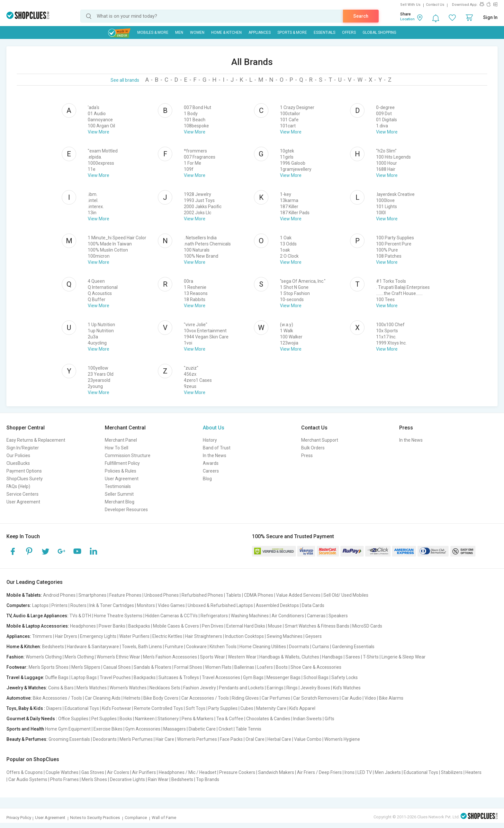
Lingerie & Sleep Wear (404, 657)
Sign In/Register (23, 448)
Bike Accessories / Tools (57, 698)
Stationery (168, 719)
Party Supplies (223, 708)
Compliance (136, 818)
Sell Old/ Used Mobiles (346, 595)
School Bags (316, 677)
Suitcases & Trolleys (179, 677)
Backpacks (139, 626)
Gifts (329, 719)
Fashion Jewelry (200, 688)
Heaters (473, 772)
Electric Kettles (167, 636)
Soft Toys (196, 708)
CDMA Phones (259, 595)
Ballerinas (244, 667)
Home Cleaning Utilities (263, 647)
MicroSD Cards (367, 626)
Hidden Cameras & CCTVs (171, 616)
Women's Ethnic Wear (118, 657)
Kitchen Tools (223, 647)
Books (126, 719)
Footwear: (17, 667)
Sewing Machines (285, 636)
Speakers (338, 616)
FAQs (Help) (18, 486)
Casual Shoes (117, 667)
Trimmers (42, 636)
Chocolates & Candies (268, 719)
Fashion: (16, 657)
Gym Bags (253, 677)
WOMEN (197, 32)
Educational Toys (82, 708)
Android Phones (59, 595)
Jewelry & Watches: (27, 688)
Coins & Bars (61, 688)
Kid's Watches (347, 688)
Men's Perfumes (136, 739)
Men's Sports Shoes (49, 667)
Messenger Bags (283, 677)
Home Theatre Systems (118, 616)
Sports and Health (25, 729)
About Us (214, 428)
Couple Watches (62, 772)
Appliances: (19, 636)
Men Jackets (388, 772)
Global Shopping (379, 32)
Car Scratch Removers (316, 698)
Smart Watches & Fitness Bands (317, 626)
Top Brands (208, 779)
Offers (349, 32)
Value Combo (308, 739)
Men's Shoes (94, 779)
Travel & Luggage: (25, 677)
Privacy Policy (19, 818)
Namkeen (145, 719)
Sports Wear (212, 657)
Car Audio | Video (359, 698)
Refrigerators (214, 616)
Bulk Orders (313, 448)
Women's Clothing (44, 657)
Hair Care (165, 739)
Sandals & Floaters (153, 667)
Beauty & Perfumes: (27, 739)
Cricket (226, 729)
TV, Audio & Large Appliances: (37, 616)
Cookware (196, 647)
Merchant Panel (121, 440)
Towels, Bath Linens (142, 647)
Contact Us (435, 5)
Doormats (299, 647)
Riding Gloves (245, 698)
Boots (282, 667)
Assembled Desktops (277, 605)
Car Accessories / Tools (205, 698)
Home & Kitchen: (24, 647)
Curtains (321, 647)
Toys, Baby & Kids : (26, 708)
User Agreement (23, 502)
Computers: (19, 605)
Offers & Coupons (25, 772)
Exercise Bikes (108, 729)
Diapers (54, 708)
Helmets (132, 698)
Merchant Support (320, 440)
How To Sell (117, 448)
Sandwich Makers (276, 772)
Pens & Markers (198, 719)
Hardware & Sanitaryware (93, 647)
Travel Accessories (221, 677)
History (210, 440)
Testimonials (118, 486)
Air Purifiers (144, 772)
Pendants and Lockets (241, 688)
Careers (211, 471)
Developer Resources (126, 510)
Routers (78, 605)
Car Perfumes (276, 698)
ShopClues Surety (25, 479)
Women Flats (218, 667)
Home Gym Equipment (68, 729)
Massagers (175, 729)
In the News (215, 455)
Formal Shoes (188, 667)
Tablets (234, 595)
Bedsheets (53, 647)
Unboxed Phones (162, 595)
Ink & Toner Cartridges (112, 605)
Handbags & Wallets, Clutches (289, 657)
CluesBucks (18, 463)
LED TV (365, 772)
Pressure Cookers (237, 772)
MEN (179, 32)
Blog (207, 479)
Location (407, 19)
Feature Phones (125, 595)
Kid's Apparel (302, 708)
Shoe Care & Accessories (316, 667)
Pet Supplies (104, 719)
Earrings (275, 688)
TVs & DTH (80, 616)
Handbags (332, 657)
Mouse (275, 626)
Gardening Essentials (353, 647)
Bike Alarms (391, 698)
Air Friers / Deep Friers (319, 772)
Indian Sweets (307, 719)
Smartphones (92, 595)
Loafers (265, 667)
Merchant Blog (120, 502)
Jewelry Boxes (315, 688)
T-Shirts (371, 657)
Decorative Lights (127, 779)
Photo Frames (64, 779)
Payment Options (24, 471)
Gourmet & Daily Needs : (32, 719)
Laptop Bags (84, 677)
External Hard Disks (246, 626)
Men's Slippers (86, 667)
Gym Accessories (143, 729)
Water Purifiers (134, 636)
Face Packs (231, 739)
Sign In (490, 17)
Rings (292, 688)
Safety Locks (345, 677)
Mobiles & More (153, 32)
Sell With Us (410, 5)
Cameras (316, 616)
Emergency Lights (98, 636)
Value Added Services (298, 595)
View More (99, 132)
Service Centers (22, 494)
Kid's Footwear (117, 708)
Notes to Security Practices (95, 818)
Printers (59, 605)
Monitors (146, 605)
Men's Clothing (79, 657)
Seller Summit (119, 494)
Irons (350, 772)
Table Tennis (248, 729)
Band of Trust (217, 448)
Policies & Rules (121, 471)
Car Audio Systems (28, 779)
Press (307, 455)
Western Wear (242, 657)
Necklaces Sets (165, 688)
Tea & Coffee (230, 719)
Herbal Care (279, 739)
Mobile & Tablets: (24, 595)
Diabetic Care (202, 729)
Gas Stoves (93, 772)
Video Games (171, 605)
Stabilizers (452, 772)
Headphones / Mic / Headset (188, 772)
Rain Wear (158, 779)
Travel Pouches (115, 677)
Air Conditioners (288, 616)
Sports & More (292, 32)
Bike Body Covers (161, 698)
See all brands (125, 80)
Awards (211, 463)
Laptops (40, 605)
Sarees (353, 657)
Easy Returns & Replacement (36, 440)
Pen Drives (213, 626)
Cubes (247, 708)
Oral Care (255, 739)
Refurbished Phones (202, 595)
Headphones (83, 626)
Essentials (324, 32)
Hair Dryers (66, 636)
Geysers (314, 636)
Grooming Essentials (69, 739)
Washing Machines (250, 616)
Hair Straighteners (204, 636)
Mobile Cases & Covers (176, 626)
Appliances (260, 32)
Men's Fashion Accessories (170, 657)
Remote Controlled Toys (158, 708)
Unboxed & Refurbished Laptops (220, 605)
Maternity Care (271, 708)
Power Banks (112, 626)
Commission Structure (128, 455)
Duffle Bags (57, 677)
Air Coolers (118, 772)
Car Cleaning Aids (103, 698)
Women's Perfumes (197, 739)
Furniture (174, 647)
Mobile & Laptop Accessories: (38, 626)
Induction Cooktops (244, 636)
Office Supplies (73, 719)
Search (361, 16)
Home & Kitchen (226, 32)
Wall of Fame (164, 818)
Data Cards (313, 605)
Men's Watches (92, 688)
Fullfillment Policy (122, 463)
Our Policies (18, 455)
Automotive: (19, 698)
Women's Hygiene (342, 739)
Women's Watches (128, 688)
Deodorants (105, 739)
